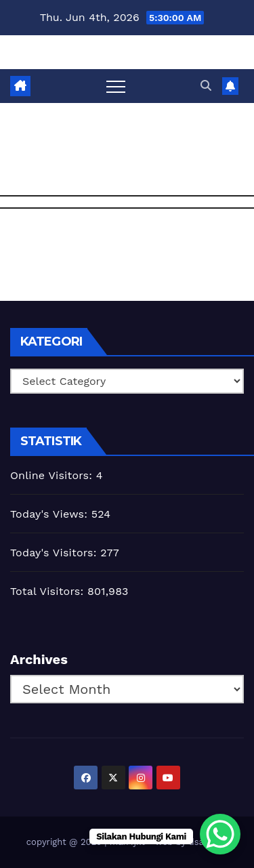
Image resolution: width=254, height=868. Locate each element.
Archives (39, 659)
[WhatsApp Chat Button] (220, 834)
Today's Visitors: (55, 553)
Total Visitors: (49, 591)
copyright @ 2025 (65, 842)
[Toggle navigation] (116, 86)
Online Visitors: (53, 475)
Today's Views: (51, 514)
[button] (206, 86)
